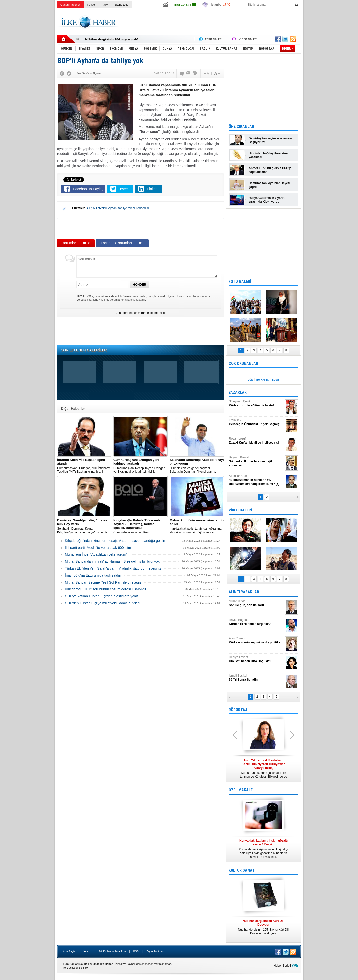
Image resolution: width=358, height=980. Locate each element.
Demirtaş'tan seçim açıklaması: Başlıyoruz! (271, 140)
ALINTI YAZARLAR (244, 592)
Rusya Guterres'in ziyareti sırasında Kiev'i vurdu (267, 200)
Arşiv (105, 5)
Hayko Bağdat (256, 622)
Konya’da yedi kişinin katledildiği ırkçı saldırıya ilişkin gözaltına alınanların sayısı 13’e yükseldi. (264, 849)
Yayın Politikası (155, 951)
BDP (89, 208)
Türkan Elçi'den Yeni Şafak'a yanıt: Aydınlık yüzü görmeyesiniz (113, 568)
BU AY (276, 380)
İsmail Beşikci (256, 678)
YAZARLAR (238, 392)
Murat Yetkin (256, 603)
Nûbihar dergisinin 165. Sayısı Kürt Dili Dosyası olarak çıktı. (264, 927)
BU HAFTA (263, 380)
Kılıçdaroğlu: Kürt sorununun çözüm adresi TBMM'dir (106, 589)
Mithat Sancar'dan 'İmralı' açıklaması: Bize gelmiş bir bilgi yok (112, 561)
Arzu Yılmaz (256, 641)
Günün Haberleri (70, 5)
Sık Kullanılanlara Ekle (112, 951)
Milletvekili (100, 208)
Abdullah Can (256, 480)
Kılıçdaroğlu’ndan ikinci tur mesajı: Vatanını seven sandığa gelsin (115, 541)
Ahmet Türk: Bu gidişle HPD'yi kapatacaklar (270, 170)
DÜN (250, 380)
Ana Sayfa (69, 951)
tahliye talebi (127, 208)
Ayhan (112, 208)
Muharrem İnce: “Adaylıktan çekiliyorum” (96, 554)
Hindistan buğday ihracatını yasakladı (268, 155)
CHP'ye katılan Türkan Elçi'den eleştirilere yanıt (101, 596)
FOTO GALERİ (240, 282)
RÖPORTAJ (238, 710)
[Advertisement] (325, 87)
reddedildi (143, 208)
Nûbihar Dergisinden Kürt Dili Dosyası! (115, 39)
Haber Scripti (282, 966)
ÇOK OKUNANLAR (243, 364)
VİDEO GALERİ (240, 510)
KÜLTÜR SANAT (242, 870)
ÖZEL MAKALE (241, 790)
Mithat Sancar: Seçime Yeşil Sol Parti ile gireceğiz (103, 582)
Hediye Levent (256, 659)
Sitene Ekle (121, 5)
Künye (91, 5)
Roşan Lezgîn (256, 441)
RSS (136, 951)
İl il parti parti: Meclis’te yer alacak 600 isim (98, 548)
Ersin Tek (256, 422)
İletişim (87, 951)
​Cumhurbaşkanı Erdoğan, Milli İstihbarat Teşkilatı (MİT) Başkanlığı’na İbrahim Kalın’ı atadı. (84, 466)
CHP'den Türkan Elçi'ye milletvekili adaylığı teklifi (103, 603)
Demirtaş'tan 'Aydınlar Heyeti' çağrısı (269, 185)
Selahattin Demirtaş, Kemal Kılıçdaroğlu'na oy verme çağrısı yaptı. (84, 526)
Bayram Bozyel (256, 461)
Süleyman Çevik (256, 404)
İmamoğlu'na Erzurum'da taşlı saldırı (93, 575)
